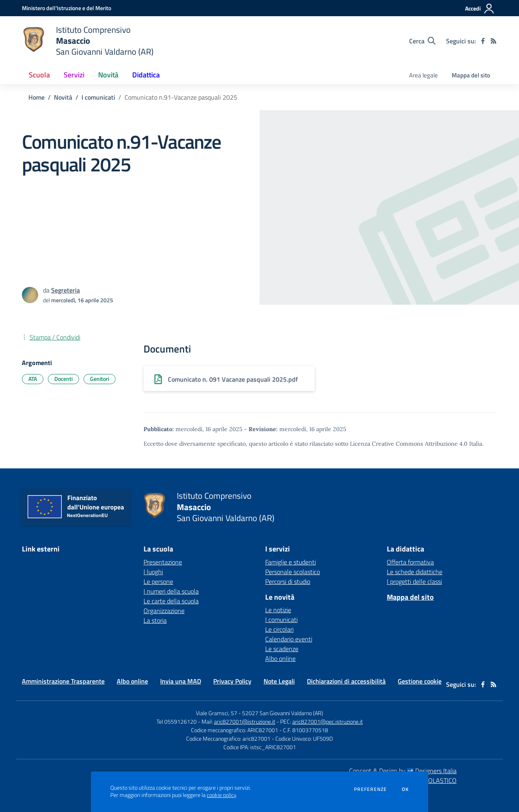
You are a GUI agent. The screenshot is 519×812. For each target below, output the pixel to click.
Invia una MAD (181, 681)
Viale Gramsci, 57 (217, 713)
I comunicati (98, 97)
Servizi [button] (74, 75)
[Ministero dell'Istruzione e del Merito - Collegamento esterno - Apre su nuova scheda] (66, 8)
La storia (155, 620)
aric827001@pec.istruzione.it (328, 721)
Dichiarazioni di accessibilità (346, 681)
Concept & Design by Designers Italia (403, 771)
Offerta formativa (410, 562)
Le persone (158, 581)
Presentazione (163, 562)
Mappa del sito (471, 75)
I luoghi (153, 572)
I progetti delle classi (414, 581)
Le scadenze (282, 649)
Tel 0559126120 (177, 721)
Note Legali (279, 681)
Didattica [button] (146, 75)
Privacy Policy (232, 681)
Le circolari (279, 629)
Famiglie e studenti (291, 562)
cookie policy (221, 795)
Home (36, 97)
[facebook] (483, 41)
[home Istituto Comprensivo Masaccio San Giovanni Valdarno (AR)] (88, 41)
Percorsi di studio (288, 581)
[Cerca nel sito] (422, 41)
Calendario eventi (289, 639)
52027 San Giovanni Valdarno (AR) (283, 713)
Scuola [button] (39, 75)
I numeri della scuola (171, 591)
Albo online (280, 658)
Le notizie (278, 610)
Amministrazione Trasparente (63, 681)
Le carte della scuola (171, 601)
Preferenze (370, 789)
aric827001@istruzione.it (245, 721)
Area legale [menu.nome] (424, 75)
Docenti (63, 379)
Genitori (100, 379)
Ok (405, 789)
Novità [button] (108, 75)
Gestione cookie (420, 681)
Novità (63, 97)
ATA (33, 379)
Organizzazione (164, 611)
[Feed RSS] (493, 41)
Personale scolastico (293, 572)
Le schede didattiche (415, 572)
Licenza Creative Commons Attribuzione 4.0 (409, 444)
